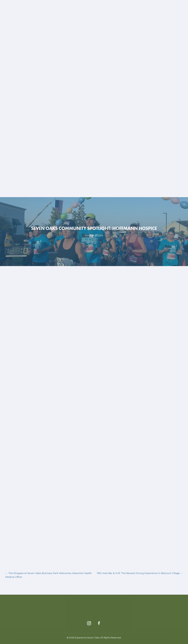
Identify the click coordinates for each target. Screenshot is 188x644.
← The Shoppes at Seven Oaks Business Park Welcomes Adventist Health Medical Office (49, 575)
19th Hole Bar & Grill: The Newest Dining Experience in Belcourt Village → (140, 573)
